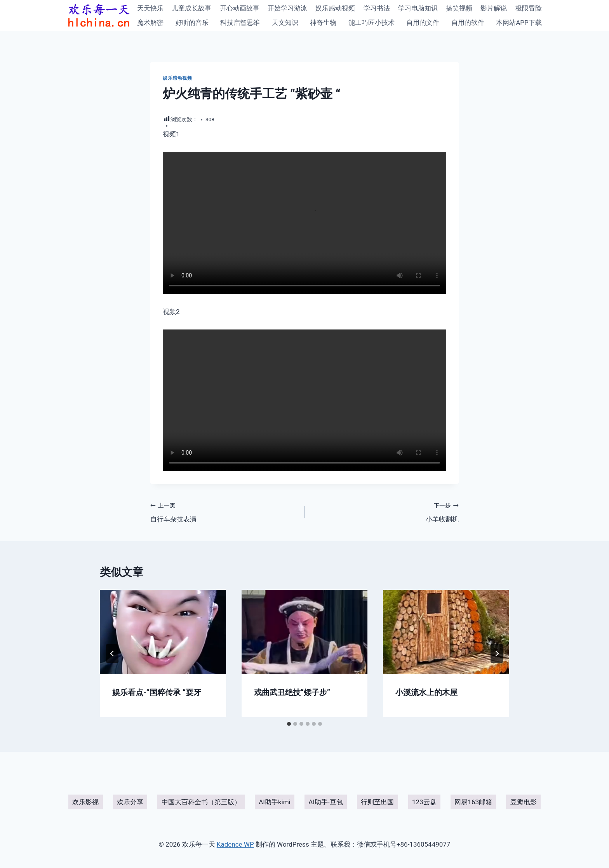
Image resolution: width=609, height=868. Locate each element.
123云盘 (424, 802)
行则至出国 (377, 802)
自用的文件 (423, 23)
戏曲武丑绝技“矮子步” (292, 692)
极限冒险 (529, 8)
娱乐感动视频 (335, 8)
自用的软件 (468, 23)
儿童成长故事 (191, 8)
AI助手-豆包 (325, 802)
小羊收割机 (385, 512)
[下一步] (497, 654)
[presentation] (163, 632)
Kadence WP (235, 844)
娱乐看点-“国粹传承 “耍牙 (157, 692)
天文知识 (285, 23)
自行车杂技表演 (224, 512)
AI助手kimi (275, 802)
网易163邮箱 (473, 802)
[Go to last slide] (112, 654)
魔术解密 (150, 23)
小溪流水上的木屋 (426, 692)
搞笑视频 (459, 8)
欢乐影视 (85, 802)
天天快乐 (150, 8)
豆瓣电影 (524, 802)
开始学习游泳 (287, 8)
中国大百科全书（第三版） (201, 802)
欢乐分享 (130, 802)
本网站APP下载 (519, 23)
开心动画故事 (240, 8)
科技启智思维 (240, 23)
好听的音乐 (192, 23)
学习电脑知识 (418, 8)
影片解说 (494, 8)
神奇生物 (323, 23)
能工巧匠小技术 (371, 23)
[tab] (289, 724)
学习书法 (377, 8)
